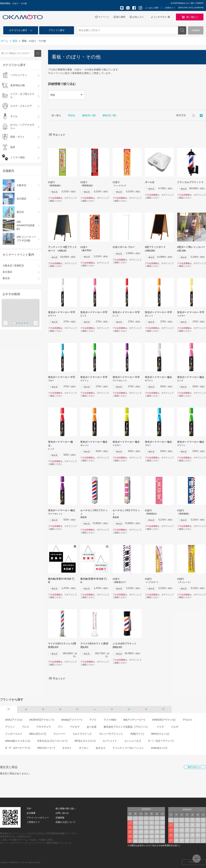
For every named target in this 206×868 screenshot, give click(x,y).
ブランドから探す (12, 700)
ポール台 (150, 182)
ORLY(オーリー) (46, 748)
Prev (5, 323)
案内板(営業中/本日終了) (62, 581)
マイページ (104, 17)
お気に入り (138, 17)
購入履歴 (121, 17)
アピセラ (75, 727)
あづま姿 (92, 727)
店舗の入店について (65, 822)
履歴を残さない (195, 767)
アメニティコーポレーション (128, 748)
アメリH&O (110, 720)
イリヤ (160, 727)
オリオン (84, 748)
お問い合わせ (62, 813)
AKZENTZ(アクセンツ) (42, 720)
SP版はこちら (194, 862)
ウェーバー (59, 734)
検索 (182, 30)
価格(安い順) (109, 115)
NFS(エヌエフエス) (85, 741)
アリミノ (10, 727)
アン (60, 727)
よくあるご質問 (152, 8)
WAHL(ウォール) (160, 734)
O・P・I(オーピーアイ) (18, 748)
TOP (29, 809)
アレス (26, 727)
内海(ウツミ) (137, 734)
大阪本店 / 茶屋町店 (13, 266)
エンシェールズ (133, 741)
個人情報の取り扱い (65, 809)
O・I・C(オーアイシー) (161, 741)
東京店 (6, 278)
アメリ (93, 720)
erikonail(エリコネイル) (18, 741)
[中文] (191, 8)
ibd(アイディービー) (134, 720)
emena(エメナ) (159, 748)
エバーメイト (110, 741)
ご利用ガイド (170, 8)
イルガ (175, 727)
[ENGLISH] (183, 8)
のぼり (62, 184)
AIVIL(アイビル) (14, 720)
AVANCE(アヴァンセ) (164, 720)
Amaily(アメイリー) (72, 720)
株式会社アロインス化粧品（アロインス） (127, 727)
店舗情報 (60, 818)
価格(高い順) (89, 115)
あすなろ (101, 748)
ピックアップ (201, 116)
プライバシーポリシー (38, 818)
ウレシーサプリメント (111, 734)
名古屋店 (7, 272)
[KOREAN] (199, 8)
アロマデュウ (44, 727)
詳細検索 (196, 30)
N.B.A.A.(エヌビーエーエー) (52, 741)
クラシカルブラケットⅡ (190, 182)
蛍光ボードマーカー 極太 (159, 379)
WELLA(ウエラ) (38, 734)
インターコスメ (14, 734)
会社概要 (31, 813)
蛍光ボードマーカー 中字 (62, 314)
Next (36, 323)
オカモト (67, 748)
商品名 (72, 115)
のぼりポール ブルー (124, 247)
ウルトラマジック (82, 734)
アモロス (187, 720)
